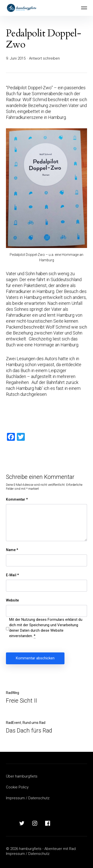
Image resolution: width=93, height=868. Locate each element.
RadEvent (14, 723)
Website (12, 600)
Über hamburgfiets (22, 776)
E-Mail (12, 575)
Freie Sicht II (21, 701)
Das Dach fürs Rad (29, 731)
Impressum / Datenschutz (28, 798)
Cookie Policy (17, 787)
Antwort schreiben (44, 58)
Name (12, 550)
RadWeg (13, 693)
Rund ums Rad (34, 723)
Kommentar (17, 499)
